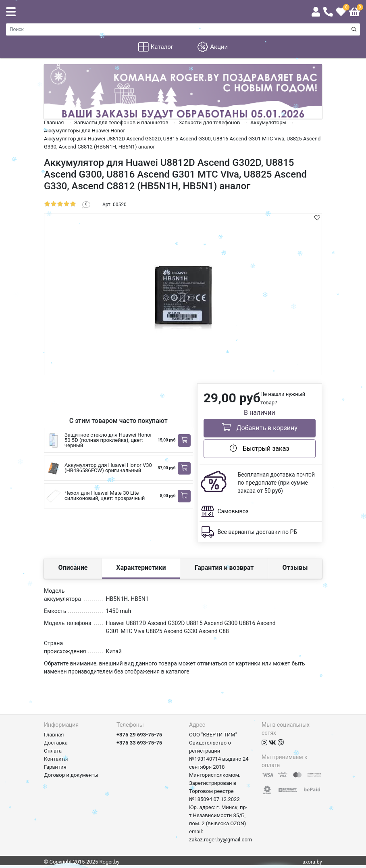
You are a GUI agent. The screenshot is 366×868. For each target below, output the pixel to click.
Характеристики (141, 568)
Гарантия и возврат (224, 568)
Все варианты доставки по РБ (258, 532)
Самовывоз (233, 511)
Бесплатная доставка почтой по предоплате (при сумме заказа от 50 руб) (277, 483)
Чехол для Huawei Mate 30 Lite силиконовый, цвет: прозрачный (105, 496)
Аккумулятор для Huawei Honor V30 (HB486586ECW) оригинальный (108, 468)
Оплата (53, 751)
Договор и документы (71, 775)
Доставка (56, 743)
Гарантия (55, 767)
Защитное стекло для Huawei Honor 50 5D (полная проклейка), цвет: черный (108, 440)
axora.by (312, 862)
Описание (73, 568)
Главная (54, 735)
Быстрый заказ (259, 448)
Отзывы (295, 568)
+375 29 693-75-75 (139, 735)
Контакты (56, 759)
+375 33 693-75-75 (139, 743)
